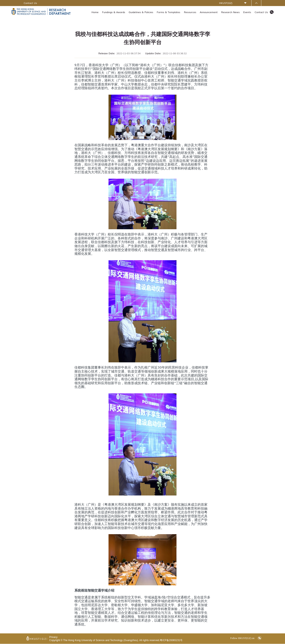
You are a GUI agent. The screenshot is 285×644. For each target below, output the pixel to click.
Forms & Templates (168, 12)
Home (95, 12)
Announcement (209, 12)
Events (247, 12)
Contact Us (30, 3)
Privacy (53, 637)
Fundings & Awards (114, 12)
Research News (230, 12)
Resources (190, 12)
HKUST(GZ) (226, 3)
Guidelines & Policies (141, 12)
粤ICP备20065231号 (171, 640)
